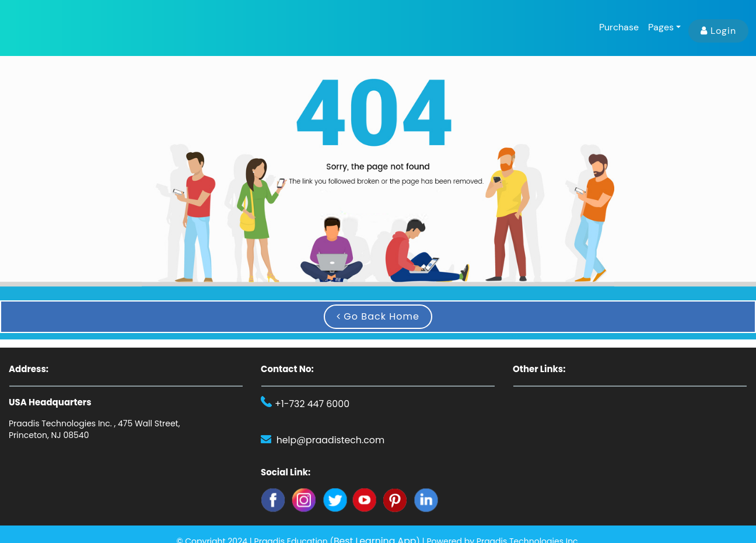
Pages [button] (661, 27)
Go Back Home (378, 316)
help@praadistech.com (325, 439)
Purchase (619, 27)
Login (718, 31)
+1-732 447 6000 (308, 404)
